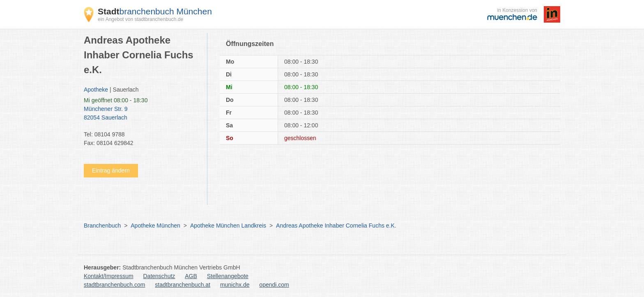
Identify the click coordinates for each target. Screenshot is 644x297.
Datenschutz (159, 276)
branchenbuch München (155, 11)
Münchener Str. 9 (141, 114)
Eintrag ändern (111, 170)
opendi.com (274, 285)
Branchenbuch (102, 226)
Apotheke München (155, 226)
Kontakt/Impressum (109, 276)
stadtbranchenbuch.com (114, 285)
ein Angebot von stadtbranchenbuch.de (140, 19)
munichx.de (235, 285)
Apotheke (96, 90)
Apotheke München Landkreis (228, 226)
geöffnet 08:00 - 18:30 (116, 100)
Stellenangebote (228, 276)
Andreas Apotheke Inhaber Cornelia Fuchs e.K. (336, 226)
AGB (191, 276)
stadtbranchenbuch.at (183, 285)
